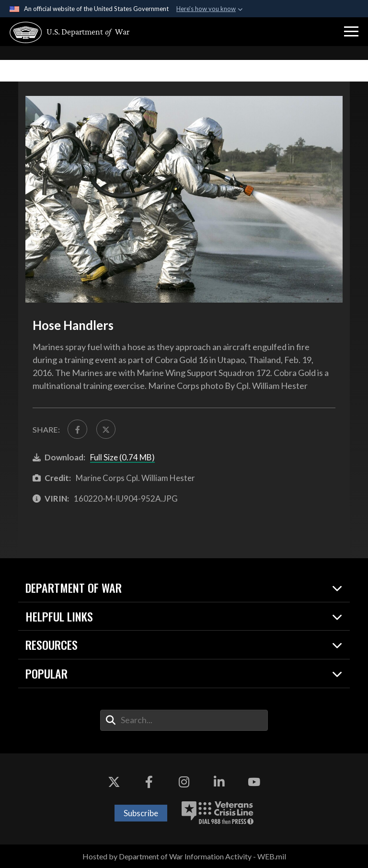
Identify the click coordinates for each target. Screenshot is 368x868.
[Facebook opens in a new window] (149, 782)
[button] (351, 32)
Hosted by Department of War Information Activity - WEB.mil (184, 856)
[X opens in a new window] (114, 782)
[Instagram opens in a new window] (184, 782)
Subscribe (141, 813)
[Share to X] (106, 429)
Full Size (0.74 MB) (122, 458)
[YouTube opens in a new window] (254, 782)
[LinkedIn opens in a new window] (219, 782)
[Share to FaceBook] (77, 429)
